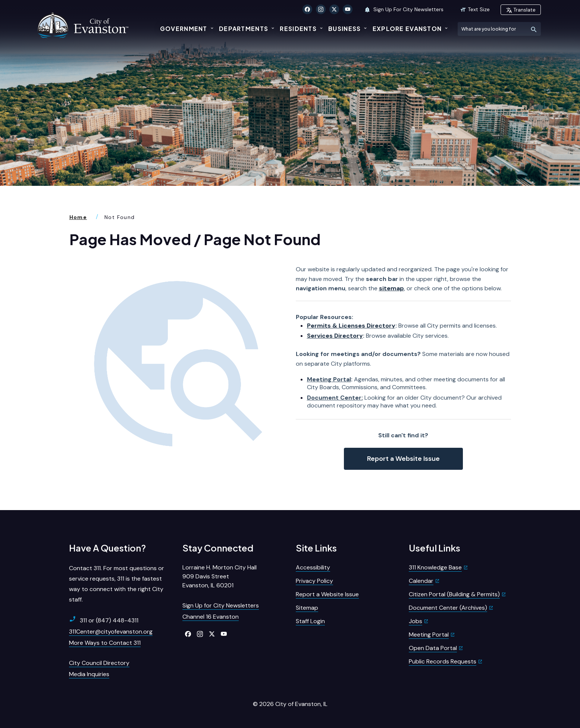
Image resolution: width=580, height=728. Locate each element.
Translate (521, 10)
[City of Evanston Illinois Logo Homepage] (84, 25)
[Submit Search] (534, 29)
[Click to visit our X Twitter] (334, 9)
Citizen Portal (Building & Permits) (454, 594)
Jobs (416, 621)
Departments (244, 29)
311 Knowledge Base (435, 567)
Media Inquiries (89, 674)
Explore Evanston (407, 29)
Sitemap (307, 608)
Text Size (475, 10)
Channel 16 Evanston (211, 617)
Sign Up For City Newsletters (404, 10)
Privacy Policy (314, 581)
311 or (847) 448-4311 (104, 620)
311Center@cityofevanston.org (111, 632)
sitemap (391, 288)
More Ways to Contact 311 (105, 643)
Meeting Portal (329, 379)
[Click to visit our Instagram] (321, 9)
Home (78, 217)
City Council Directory (99, 663)
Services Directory (335, 336)
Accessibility (313, 567)
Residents (298, 29)
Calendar (421, 581)
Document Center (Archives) (448, 608)
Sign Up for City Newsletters (221, 605)
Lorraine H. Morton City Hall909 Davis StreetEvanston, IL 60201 (220, 576)
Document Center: (335, 398)
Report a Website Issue (403, 459)
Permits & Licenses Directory (351, 326)
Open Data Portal (433, 648)
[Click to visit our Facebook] (307, 9)
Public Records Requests (443, 661)
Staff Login (310, 621)
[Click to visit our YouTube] (348, 9)
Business (344, 29)
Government (184, 29)
